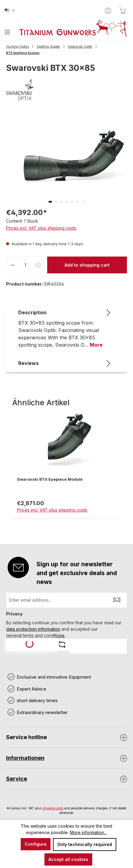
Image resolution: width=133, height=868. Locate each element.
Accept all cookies (68, 859)
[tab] (65, 328)
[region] (66, 467)
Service (17, 779)
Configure (36, 844)
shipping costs (53, 808)
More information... (88, 832)
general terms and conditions (35, 635)
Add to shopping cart (87, 265)
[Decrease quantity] (12, 265)
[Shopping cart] (123, 11)
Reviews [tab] (65, 363)
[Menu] (7, 32)
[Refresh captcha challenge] (62, 644)
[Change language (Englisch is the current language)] (10, 11)
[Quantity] (26, 265)
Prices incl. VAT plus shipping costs (41, 228)
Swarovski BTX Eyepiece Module (50, 479)
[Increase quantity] (38, 265)
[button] (50, 202)
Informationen (25, 758)
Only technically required (85, 844)
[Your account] (108, 11)
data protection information (33, 629)
